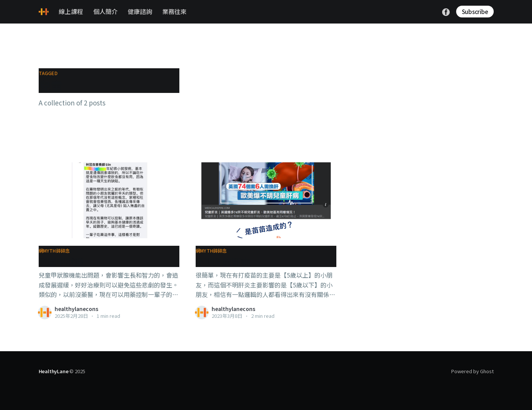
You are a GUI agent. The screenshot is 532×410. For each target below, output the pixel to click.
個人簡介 (105, 11)
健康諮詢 (140, 11)
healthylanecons (76, 309)
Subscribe (475, 12)
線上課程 (71, 11)
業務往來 (174, 11)
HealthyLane (54, 371)
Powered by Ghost (472, 371)
